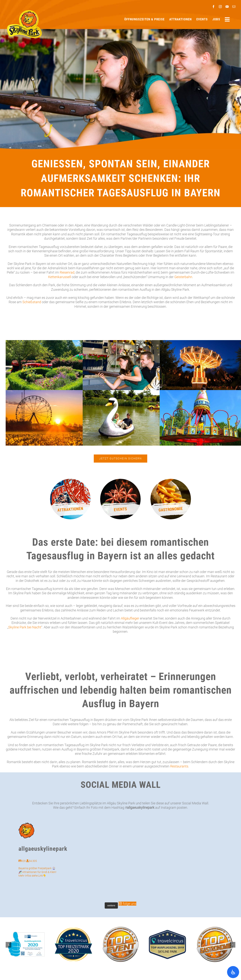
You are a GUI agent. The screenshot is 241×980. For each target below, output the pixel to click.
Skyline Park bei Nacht (25, 627)
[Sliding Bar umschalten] (228, 19)
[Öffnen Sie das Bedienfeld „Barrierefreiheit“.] (233, 972)
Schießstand (32, 302)
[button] (8, 945)
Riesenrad (67, 272)
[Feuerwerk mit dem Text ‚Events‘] (120, 480)
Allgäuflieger (130, 618)
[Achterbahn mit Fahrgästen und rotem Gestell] (70, 480)
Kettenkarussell (60, 277)
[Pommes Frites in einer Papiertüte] (171, 480)
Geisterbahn (183, 277)
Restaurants (179, 766)
